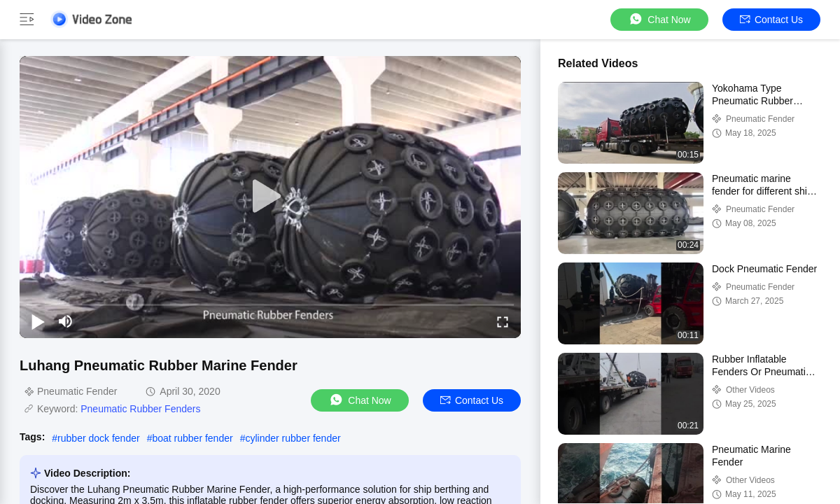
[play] (270, 197)
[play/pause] (38, 321)
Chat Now (659, 19)
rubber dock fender (99, 438)
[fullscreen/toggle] (503, 321)
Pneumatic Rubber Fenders (140, 409)
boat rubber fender (192, 438)
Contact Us (771, 20)
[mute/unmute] (66, 321)
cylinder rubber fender (293, 438)
